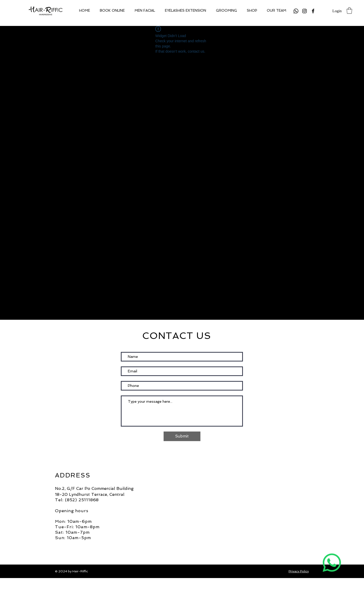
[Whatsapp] (296, 11)
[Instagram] (304, 11)
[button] (349, 11)
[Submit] (182, 436)
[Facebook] (313, 11)
